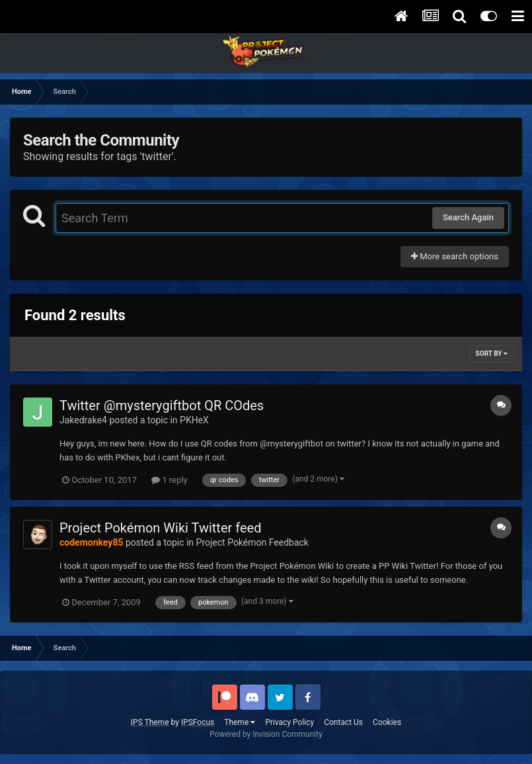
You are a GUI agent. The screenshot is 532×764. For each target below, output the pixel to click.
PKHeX (194, 420)
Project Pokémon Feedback (252, 542)
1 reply (170, 480)
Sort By (492, 354)
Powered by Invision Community (266, 734)
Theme (240, 722)
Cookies (387, 722)
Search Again (468, 217)
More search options (455, 256)
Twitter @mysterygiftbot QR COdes (162, 405)
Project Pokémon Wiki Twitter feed (160, 528)
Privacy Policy (289, 722)
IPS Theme (150, 722)
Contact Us (343, 722)
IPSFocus (198, 722)
